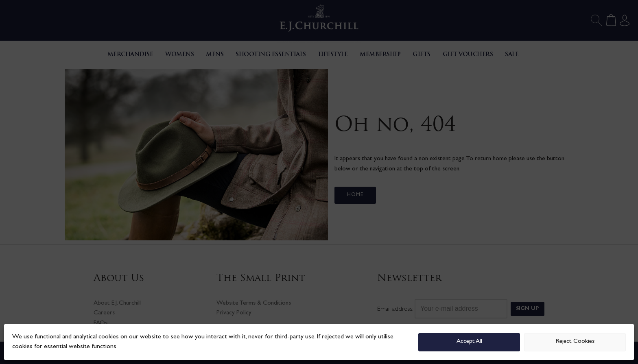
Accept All (469, 342)
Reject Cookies (575, 342)
